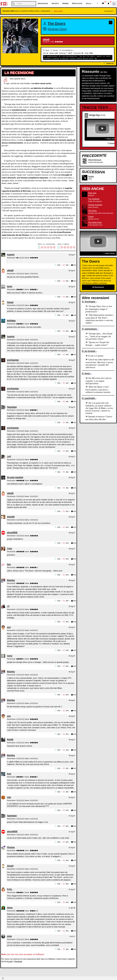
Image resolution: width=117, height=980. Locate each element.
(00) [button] (74, 265)
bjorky (10, 286)
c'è (8, 605)
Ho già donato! (109, 11)
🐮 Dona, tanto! (57, 11)
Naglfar (91, 176)
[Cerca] (24, 4)
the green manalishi (15, 476)
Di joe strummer (89, 351)
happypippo (12, 406)
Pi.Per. (10, 886)
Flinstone (11, 845)
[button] (98, 4)
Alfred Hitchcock (95, 160)
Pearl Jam (92, 193)
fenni (9, 771)
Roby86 (10, 737)
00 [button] (59, 265)
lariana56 (11, 516)
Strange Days (57, 29)
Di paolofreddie (88, 398)
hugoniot (11, 255)
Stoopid (10, 302)
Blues (54, 50)
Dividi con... (109, 64)
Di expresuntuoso (89, 329)
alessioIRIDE (12, 531)
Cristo (10, 547)
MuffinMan (11, 320)
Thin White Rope (95, 223)
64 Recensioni (98, 287)
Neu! (9, 563)
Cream (91, 217)
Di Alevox (86, 374)
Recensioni (43, 4)
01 (86, 115)
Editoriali (77, 4)
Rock (46, 50)
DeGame (65, 4)
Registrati (18, 958)
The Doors (57, 24)
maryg (10, 654)
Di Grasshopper (89, 302)
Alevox (10, 905)
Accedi (10, 958)
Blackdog (11, 579)
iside (9, 795)
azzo (9, 625)
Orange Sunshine (95, 205)
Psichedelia (66, 50)
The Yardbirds (94, 199)
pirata (9, 933)
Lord (9, 455)
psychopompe (13, 359)
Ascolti (55, 4)
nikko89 (46, 40)
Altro (89, 4)
